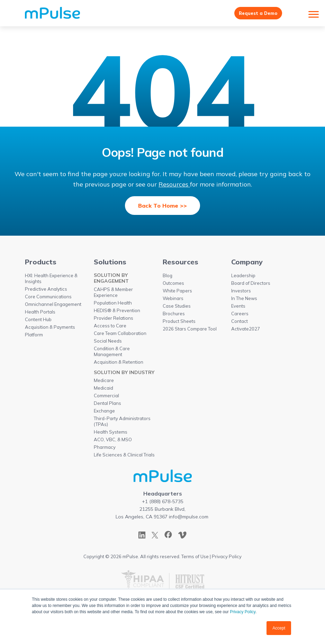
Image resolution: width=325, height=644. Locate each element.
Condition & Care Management (112, 353)
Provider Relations (114, 320)
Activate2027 (246, 330)
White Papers (177, 292)
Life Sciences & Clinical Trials (124, 456)
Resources (174, 186)
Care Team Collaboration (120, 335)
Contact (240, 323)
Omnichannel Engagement (53, 306)
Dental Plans (107, 405)
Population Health (113, 305)
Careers (240, 315)
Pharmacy (105, 449)
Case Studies (177, 308)
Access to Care (110, 327)
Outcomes (173, 285)
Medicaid (103, 390)
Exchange (104, 412)
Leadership (243, 277)
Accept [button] (279, 628)
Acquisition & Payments (50, 329)
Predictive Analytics (46, 291)
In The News (244, 300)
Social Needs (108, 343)
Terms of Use (195, 558)
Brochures (174, 315)
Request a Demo (256, 14)
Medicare (104, 382)
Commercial (106, 397)
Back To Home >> (162, 207)
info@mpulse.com (189, 518)
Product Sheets (179, 323)
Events (238, 308)
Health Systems (111, 434)
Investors (241, 292)
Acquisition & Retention (119, 364)
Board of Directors (251, 285)
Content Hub (38, 321)
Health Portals (40, 314)
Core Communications (48, 298)
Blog (168, 277)
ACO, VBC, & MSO (113, 441)
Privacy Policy (243, 612)
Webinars (173, 300)
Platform (34, 336)
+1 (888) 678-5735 (163, 503)
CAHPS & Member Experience (113, 294)
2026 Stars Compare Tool (190, 330)
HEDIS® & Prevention (117, 312)
